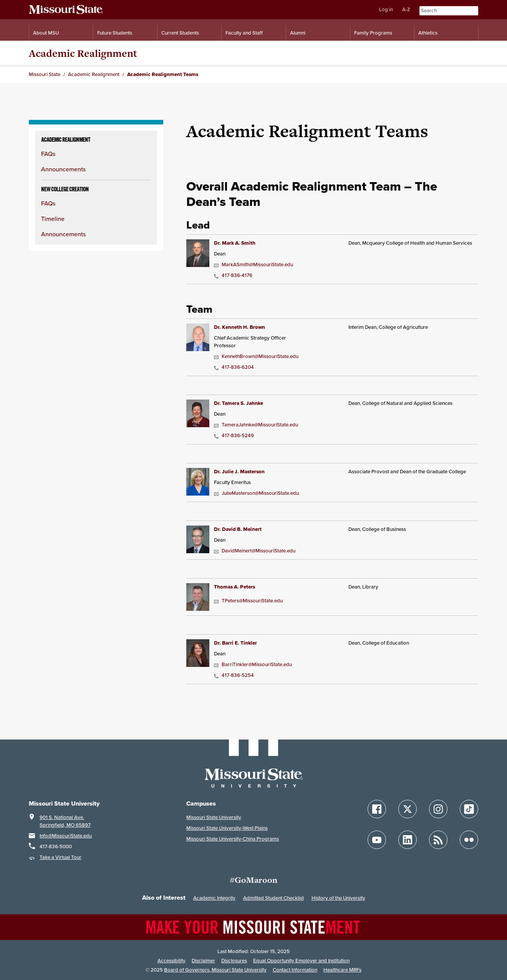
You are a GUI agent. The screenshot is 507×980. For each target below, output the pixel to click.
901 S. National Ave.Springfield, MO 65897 (65, 821)
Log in (386, 9)
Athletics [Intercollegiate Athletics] (428, 33)
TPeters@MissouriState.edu (248, 601)
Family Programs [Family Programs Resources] (373, 33)
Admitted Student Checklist (273, 898)
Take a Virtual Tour (60, 857)
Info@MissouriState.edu (66, 836)
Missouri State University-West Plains (227, 828)
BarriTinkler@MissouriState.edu (253, 664)
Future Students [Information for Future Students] (115, 33)
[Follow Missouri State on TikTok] (469, 809)
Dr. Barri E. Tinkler (235, 643)
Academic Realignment (83, 53)
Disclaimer (203, 961)
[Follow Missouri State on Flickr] (469, 840)
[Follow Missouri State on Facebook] (377, 809)
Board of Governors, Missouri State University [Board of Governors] (215, 970)
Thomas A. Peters (234, 587)
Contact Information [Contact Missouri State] (295, 970)
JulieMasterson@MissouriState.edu (256, 493)
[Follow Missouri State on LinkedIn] (408, 840)
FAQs (48, 154)
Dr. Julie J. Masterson (239, 472)
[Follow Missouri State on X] (408, 809)
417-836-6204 (234, 367)
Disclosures (234, 961)
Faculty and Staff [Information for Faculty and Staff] (244, 33)
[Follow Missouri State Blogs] (438, 840)
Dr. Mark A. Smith (235, 243)
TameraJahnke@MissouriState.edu (256, 425)
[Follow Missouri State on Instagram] (438, 809)
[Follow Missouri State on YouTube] (377, 840)
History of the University (338, 898)
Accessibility (171, 961)
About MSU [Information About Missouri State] (46, 33)
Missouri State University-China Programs (233, 839)
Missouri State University (214, 817)
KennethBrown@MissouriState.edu (256, 356)
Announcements (63, 169)
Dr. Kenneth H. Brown (239, 327)
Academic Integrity (214, 898)
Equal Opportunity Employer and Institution (301, 961)
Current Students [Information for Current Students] (180, 33)
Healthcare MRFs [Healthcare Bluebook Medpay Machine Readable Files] (342, 970)
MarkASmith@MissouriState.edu (253, 264)
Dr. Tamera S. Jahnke (239, 403)
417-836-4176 (233, 275)
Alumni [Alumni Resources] (298, 33)
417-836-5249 (234, 435)
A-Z (406, 9)
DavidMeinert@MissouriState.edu (255, 551)
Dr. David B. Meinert (238, 529)
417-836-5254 (234, 675)
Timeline (53, 219)
